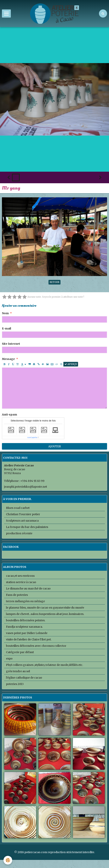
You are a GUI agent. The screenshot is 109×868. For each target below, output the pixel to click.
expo (9, 659)
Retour (54, 282)
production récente (19, 533)
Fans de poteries (17, 595)
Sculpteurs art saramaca (22, 521)
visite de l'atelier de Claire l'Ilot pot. (29, 639)
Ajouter (55, 446)
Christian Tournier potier (23, 514)
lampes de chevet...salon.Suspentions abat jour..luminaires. (45, 614)
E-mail (6, 328)
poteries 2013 (15, 684)
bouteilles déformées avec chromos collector (36, 646)
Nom (5, 313)
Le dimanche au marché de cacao (28, 589)
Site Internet (11, 344)
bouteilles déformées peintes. (26, 620)
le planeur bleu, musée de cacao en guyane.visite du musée (45, 608)
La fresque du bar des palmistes (27, 527)
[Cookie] (8, 860)
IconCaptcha (32, 437)
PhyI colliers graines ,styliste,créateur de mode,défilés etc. (44, 665)
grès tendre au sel (18, 671)
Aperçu (71, 364)
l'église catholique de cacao (24, 678)
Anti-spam (9, 415)
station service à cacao (21, 582)
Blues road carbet (18, 508)
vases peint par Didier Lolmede (27, 633)
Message (8, 359)
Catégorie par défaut (20, 652)
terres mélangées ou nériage (25, 601)
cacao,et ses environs (20, 576)
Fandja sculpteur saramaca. (24, 627)
